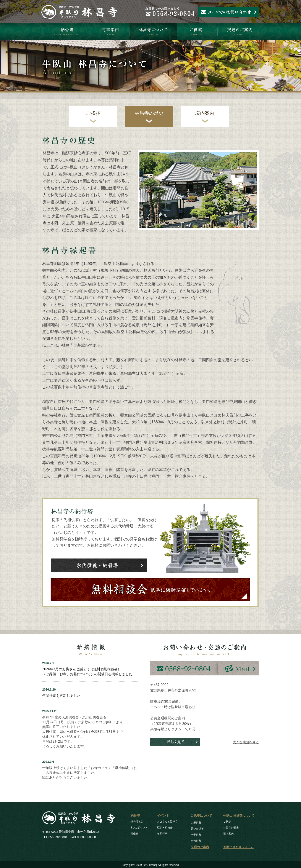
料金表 (134, 834)
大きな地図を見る (246, 742)
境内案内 (205, 113)
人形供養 (196, 823)
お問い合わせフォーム (238, 847)
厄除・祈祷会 (165, 828)
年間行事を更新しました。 (63, 696)
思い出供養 (197, 829)
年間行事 (162, 834)
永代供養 (196, 841)
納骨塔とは (137, 822)
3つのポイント (139, 828)
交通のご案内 (200, 847)
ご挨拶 (93, 113)
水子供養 (196, 835)
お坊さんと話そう (167, 822)
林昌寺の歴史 (149, 113)
